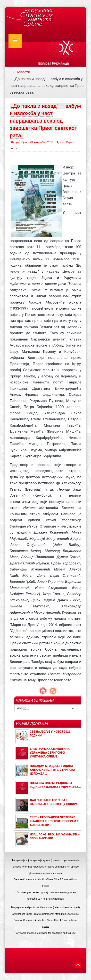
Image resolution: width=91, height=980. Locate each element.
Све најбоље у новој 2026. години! (51, 734)
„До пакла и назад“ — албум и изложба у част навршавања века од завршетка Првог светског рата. (45, 121)
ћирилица (60, 63)
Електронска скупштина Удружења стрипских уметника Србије (50, 753)
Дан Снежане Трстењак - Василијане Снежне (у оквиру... (55, 802)
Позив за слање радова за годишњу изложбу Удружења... (55, 785)
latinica (43, 63)
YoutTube (43, 691)
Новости (23, 72)
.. (11, 72)
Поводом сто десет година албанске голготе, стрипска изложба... (53, 770)
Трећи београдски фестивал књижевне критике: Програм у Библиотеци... (54, 821)
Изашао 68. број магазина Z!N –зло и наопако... (55, 836)
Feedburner (53, 691)
